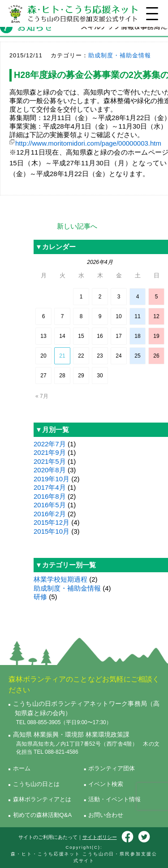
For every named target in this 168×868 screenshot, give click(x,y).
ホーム (22, 768)
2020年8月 (50, 470)
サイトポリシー (100, 837)
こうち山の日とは (36, 784)
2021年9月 (50, 452)
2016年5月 (50, 505)
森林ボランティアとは (42, 799)
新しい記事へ (77, 226)
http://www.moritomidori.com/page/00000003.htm (88, 143)
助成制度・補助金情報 (120, 55)
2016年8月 (50, 496)
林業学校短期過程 (60, 579)
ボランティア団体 (112, 768)
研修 (40, 597)
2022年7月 (50, 444)
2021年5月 (50, 461)
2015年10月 (52, 531)
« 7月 (42, 396)
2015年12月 (52, 522)
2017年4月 (50, 487)
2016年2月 (50, 514)
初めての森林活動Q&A (42, 815)
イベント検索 (106, 784)
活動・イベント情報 (114, 799)
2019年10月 (52, 479)
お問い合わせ (106, 815)
